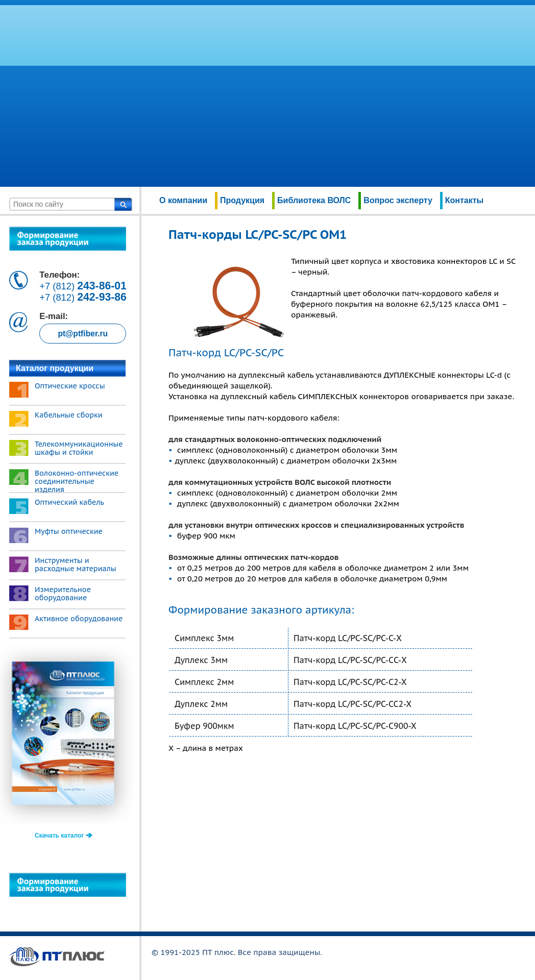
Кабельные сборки (69, 415)
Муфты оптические (69, 531)
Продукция (242, 200)
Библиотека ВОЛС (314, 200)
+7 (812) (83, 286)
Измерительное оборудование (63, 594)
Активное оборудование (79, 619)
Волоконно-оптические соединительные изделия (77, 481)
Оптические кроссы (70, 386)
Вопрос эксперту (398, 200)
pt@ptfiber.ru (83, 334)
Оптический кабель (69, 502)
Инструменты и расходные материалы (76, 565)
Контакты (464, 200)
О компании (183, 200)
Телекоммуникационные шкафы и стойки (79, 448)
